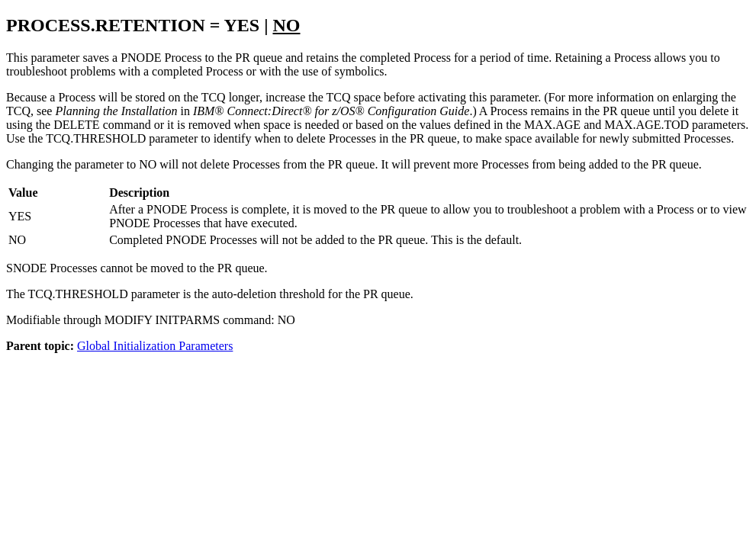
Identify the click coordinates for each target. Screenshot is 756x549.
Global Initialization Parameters (155, 346)
